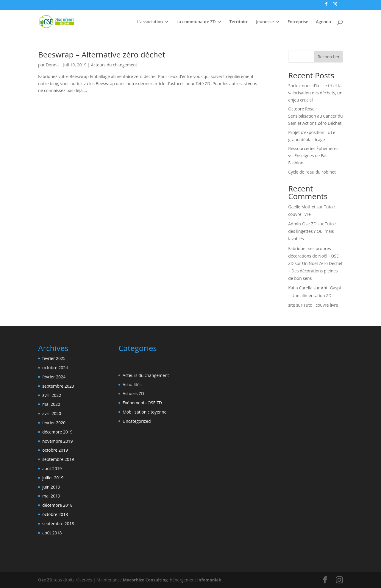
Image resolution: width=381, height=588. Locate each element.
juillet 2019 (53, 478)
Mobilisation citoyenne (145, 412)
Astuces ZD (133, 393)
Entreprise (298, 22)
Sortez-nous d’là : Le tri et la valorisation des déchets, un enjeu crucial (315, 93)
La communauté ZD (196, 22)
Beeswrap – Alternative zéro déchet (102, 54)
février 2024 (54, 377)
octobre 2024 (55, 368)
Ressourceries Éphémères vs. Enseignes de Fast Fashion (313, 156)
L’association (150, 22)
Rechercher (329, 57)
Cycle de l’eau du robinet (312, 172)
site (292, 305)
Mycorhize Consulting (145, 580)
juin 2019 (51, 487)
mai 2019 (51, 496)
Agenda (323, 22)
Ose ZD (45, 580)
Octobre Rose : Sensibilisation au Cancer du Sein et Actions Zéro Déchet (315, 116)
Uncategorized (137, 421)
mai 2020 (51, 404)
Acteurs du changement (114, 65)
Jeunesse (265, 22)
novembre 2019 (58, 441)
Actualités (132, 385)
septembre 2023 (58, 386)
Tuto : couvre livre (321, 305)
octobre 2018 (55, 514)
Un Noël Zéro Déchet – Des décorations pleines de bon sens (315, 271)
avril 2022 (52, 395)
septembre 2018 (58, 524)
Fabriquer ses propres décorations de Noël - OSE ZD (313, 256)
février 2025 (54, 358)
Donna (52, 65)
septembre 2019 (58, 459)
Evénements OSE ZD (142, 403)
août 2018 (52, 533)
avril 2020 (52, 413)
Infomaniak (209, 580)
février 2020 (54, 423)
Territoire (239, 22)
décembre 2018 (57, 505)
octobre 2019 (55, 450)
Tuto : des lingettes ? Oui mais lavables (312, 231)
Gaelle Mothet (302, 207)
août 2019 (52, 468)
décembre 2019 (57, 432)
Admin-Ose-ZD (302, 224)
